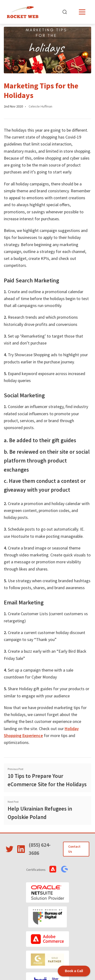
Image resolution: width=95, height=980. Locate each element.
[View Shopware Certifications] (64, 869)
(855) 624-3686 (40, 849)
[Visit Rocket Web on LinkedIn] (21, 849)
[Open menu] (82, 12)
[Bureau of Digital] (48, 917)
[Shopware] (47, 960)
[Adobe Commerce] (47, 939)
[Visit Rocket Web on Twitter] (10, 849)
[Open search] (65, 12)
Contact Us (74, 849)
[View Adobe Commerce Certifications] (53, 869)
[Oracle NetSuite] (47, 892)
